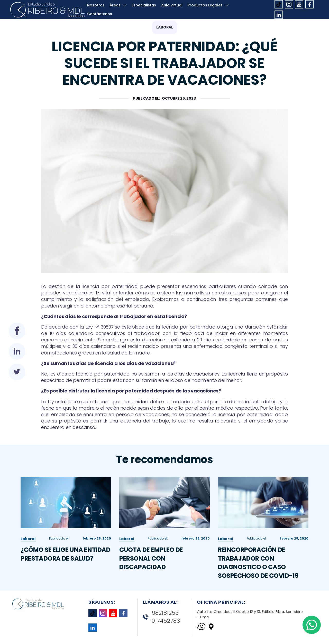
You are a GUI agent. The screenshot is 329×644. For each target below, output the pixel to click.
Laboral (165, 27)
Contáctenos (100, 16)
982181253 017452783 (161, 617)
